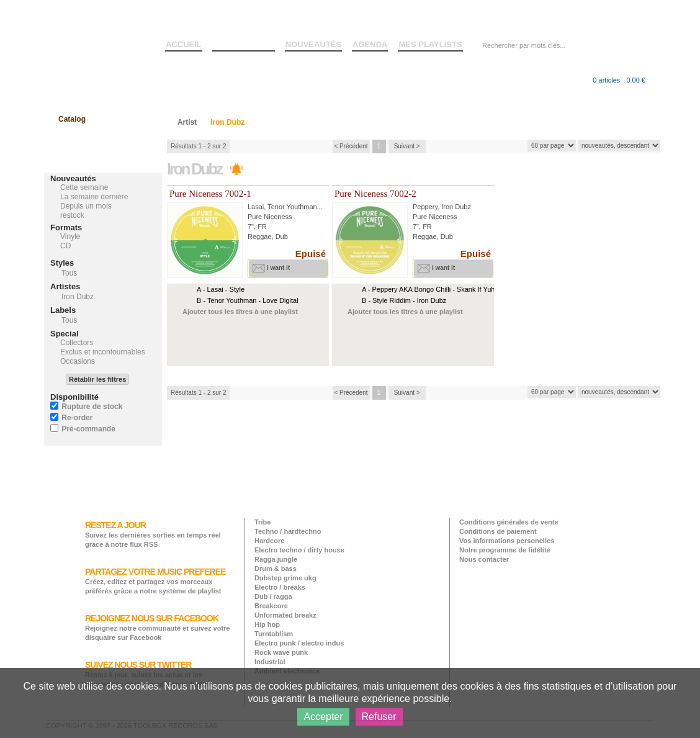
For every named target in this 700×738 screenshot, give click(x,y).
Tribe (262, 522)
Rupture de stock (92, 407)
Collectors (77, 343)
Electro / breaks (280, 587)
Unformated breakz (285, 615)
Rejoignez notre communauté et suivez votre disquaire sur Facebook (158, 627)
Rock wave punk (281, 652)
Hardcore (269, 541)
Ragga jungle (276, 559)
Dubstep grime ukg (285, 578)
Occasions (78, 361)
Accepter (323, 717)
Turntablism (274, 634)
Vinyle (70, 236)
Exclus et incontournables (103, 352)
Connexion (547, 18)
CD (65, 246)
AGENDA (370, 44)
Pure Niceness (270, 217)
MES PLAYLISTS (430, 44)
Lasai (256, 207)
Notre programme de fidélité (505, 550)
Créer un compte (598, 18)
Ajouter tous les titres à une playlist (240, 312)
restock (72, 215)
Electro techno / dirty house (299, 550)
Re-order (77, 418)
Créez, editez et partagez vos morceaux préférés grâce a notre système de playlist (155, 581)
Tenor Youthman (292, 207)
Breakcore (271, 606)
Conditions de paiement (498, 531)
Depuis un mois (86, 206)
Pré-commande (88, 429)
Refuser (379, 717)
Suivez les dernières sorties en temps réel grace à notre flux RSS (153, 534)
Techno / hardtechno (288, 531)
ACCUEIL (184, 44)
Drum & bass (276, 569)
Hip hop (267, 624)
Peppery (425, 207)
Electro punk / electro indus (299, 643)
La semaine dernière (94, 197)
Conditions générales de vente (509, 522)
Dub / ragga (273, 596)
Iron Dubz (456, 207)
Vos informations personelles (507, 541)
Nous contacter (484, 559)
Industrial (270, 662)
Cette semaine (84, 187)
